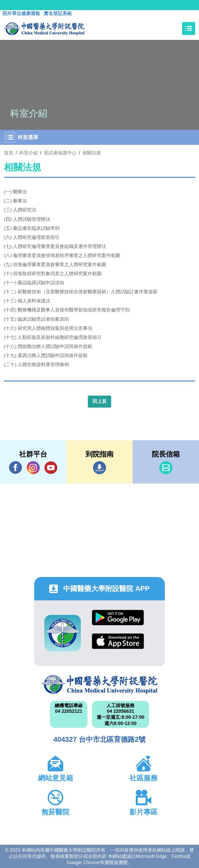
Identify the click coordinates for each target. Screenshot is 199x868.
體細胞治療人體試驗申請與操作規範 (55, 346)
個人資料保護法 (34, 301)
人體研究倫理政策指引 (36, 237)
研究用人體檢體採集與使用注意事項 (55, 328)
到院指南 (99, 468)
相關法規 (92, 153)
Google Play (118, 618)
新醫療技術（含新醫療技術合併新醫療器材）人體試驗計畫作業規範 (88, 292)
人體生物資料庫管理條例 (43, 365)
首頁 (9, 153)
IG (33, 468)
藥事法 (20, 201)
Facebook (16, 468)
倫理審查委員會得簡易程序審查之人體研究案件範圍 (67, 255)
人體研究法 (25, 210)
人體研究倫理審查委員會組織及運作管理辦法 (60, 246)
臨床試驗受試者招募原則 (43, 319)
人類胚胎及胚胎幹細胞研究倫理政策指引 (60, 337)
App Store (118, 641)
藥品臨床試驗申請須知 (41, 283)
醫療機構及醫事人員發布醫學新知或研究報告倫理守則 (74, 310)
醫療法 (20, 192)
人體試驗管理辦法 (32, 219)
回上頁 (99, 401)
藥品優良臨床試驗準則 (36, 228)
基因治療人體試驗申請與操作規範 (53, 355)
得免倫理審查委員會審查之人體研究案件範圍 (60, 265)
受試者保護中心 (60, 153)
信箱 (166, 468)
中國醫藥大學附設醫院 (99, 685)
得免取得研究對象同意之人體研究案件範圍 (57, 274)
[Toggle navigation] (189, 29)
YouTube (51, 468)
